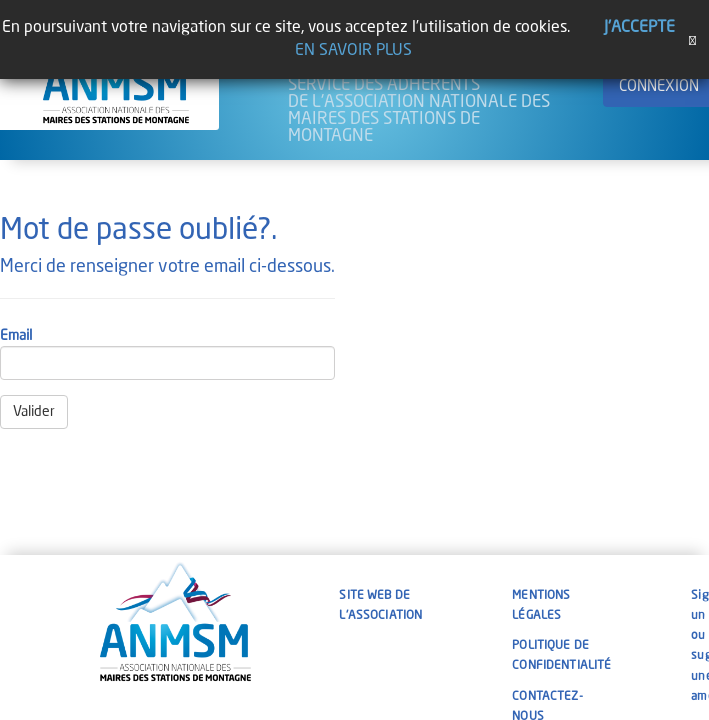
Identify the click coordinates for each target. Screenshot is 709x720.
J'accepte (639, 28)
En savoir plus (353, 51)
